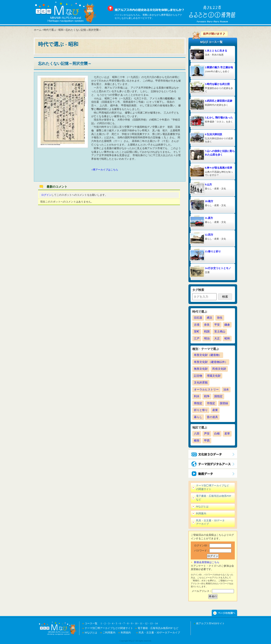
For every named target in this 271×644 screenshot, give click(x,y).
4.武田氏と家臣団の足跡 (219, 101)
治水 (226, 389)
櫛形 (197, 441)
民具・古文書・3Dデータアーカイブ (210, 522)
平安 (217, 325)
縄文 (210, 318)
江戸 (197, 338)
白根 (217, 434)
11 (141, 623)
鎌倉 (227, 325)
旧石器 (198, 318)
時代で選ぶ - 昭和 (54, 30)
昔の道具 (212, 417)
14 (156, 623)
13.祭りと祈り (213, 251)
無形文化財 (201, 369)
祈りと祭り (201, 410)
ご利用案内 (109, 633)
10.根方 (209, 201)
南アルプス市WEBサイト (210, 623)
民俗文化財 (219, 369)
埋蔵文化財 (214, 376)
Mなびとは (202, 507)
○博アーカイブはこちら (105, 170)
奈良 (207, 325)
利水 (197, 396)
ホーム (38, 30)
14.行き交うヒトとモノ (218, 268)
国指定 (218, 396)
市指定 (211, 403)
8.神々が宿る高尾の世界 (219, 168)
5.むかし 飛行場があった (219, 118)
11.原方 (209, 218)
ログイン (46, 195)
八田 (197, 434)
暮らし (198, 417)
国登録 (224, 403)
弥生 (220, 318)
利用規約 (126, 633)
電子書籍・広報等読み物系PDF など (214, 498)
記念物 (198, 376)
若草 (227, 434)
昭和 (227, 338)
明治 (207, 338)
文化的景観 (201, 382)
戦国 (207, 331)
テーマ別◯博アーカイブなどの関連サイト (213, 487)
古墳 (197, 325)
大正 (217, 338)
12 (146, 623)
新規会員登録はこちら (207, 562)
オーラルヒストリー (206, 389)
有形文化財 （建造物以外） (211, 362)
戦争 (207, 396)
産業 (215, 410)
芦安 (207, 434)
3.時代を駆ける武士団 (217, 84)
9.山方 (208, 185)
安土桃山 (220, 331)
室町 (197, 331)
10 (136, 623)
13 (151, 623)
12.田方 (209, 235)
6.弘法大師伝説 (214, 134)
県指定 (198, 403)
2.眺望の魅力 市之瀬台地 (219, 67)
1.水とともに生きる (216, 51)
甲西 (207, 441)
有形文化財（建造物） (208, 355)
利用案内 (201, 514)
